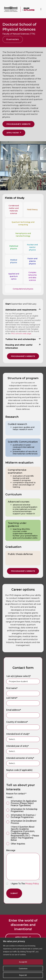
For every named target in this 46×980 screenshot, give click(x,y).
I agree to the (23, 884)
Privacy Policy (32, 884)
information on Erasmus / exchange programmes (21, 816)
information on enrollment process (21, 822)
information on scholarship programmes (22, 810)
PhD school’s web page (21, 334)
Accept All (23, 962)
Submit (14, 893)
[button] (41, 9)
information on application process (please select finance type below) (21, 803)
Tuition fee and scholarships (21, 339)
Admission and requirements (21, 310)
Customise (23, 969)
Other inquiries (16, 844)
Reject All (23, 975)
